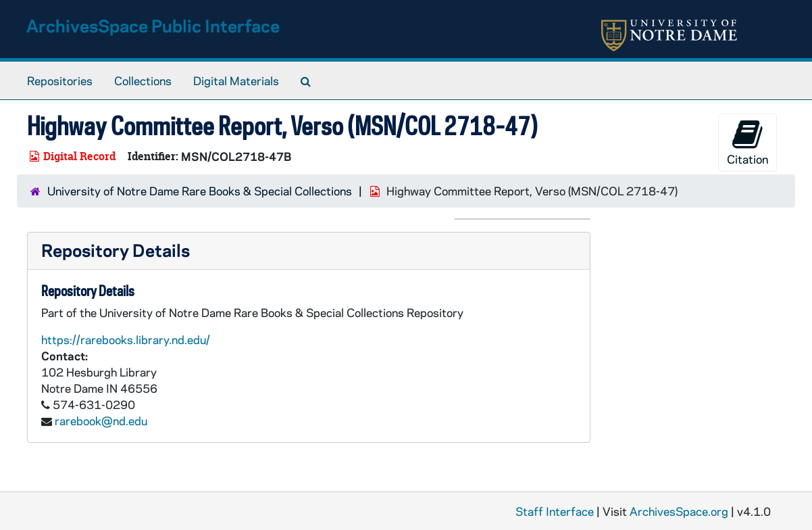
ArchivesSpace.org (679, 511)
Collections (143, 80)
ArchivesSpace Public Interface (153, 25)
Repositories (60, 80)
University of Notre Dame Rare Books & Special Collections (200, 191)
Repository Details (116, 250)
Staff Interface (555, 511)
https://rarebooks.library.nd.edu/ (126, 339)
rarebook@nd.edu (101, 420)
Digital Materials (236, 80)
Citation (747, 142)
